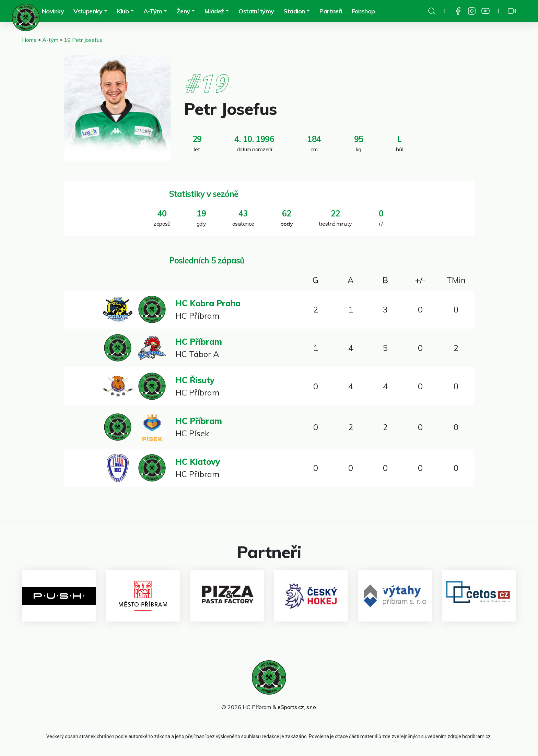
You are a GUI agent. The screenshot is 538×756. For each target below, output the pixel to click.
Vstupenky (88, 11)
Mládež (214, 11)
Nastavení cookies (269, 729)
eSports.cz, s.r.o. (297, 707)
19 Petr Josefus (83, 40)
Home (29, 40)
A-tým (50, 40)
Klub (123, 11)
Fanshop (363, 11)
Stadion (294, 11)
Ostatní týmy (256, 11)
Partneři (331, 11)
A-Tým (153, 11)
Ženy (183, 11)
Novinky (53, 11)
